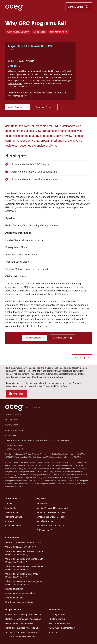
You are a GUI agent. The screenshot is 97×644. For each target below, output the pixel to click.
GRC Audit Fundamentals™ (62, 628)
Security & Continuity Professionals (22, 632)
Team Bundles (12, 512)
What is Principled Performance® (52, 508)
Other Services (56, 632)
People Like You (13, 610)
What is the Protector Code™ (50, 526)
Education (54, 610)
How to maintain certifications (19, 602)
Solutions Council (13, 517)
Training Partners (57, 615)
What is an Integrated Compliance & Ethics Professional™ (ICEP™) (25, 560)
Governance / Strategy (18, 32)
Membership (11, 508)
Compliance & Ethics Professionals (22, 628)
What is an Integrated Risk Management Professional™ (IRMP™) (24, 583)
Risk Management (59, 32)
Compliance (39, 32)
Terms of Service (43, 386)
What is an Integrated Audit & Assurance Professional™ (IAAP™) (24, 553)
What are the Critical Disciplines (52, 517)
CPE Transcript (15, 83)
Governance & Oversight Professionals (23, 615)
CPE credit (36, 71)
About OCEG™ (13, 499)
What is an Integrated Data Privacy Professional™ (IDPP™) (22, 575)
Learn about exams (14, 598)
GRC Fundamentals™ (60, 623)
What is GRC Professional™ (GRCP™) (24, 543)
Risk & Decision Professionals (19, 623)
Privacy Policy (62, 386)
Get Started (11, 521)
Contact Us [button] (11, 435)
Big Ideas (41, 499)
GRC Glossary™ (45, 530)
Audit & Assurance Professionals (21, 637)
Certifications (12, 538)
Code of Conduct (13, 526)
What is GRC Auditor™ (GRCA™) (21, 547)
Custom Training (57, 619)
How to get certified (14, 589)
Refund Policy (12, 425)
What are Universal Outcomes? (51, 512)
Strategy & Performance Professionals (23, 619)
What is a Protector (46, 521)
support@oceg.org (14, 430)
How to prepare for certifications (20, 593)
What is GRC (43, 504)
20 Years (9, 504)
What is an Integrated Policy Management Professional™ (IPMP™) (25, 568)
